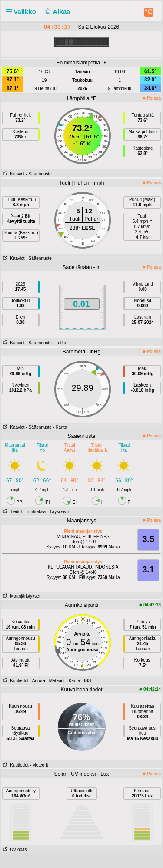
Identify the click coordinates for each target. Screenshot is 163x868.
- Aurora (37, 681)
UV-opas (14, 849)
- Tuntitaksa (34, 512)
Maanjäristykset (21, 596)
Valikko (23, 12)
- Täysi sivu (58, 512)
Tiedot (12, 512)
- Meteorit (56, 681)
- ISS (86, 681)
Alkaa (57, 12)
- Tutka (60, 343)
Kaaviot (13, 174)
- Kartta (60, 427)
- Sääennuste (39, 174)
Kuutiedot (15, 681)
